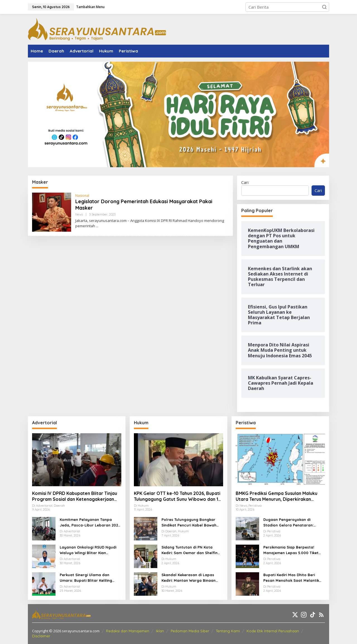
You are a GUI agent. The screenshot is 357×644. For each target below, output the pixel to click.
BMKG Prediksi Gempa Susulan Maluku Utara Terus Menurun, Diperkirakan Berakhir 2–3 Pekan (277, 496)
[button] (324, 7)
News (79, 214)
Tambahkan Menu (90, 7)
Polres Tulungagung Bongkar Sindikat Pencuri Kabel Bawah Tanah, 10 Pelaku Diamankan (189, 523)
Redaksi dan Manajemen (128, 631)
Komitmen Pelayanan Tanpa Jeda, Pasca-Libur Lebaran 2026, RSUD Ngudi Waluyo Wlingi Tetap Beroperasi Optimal (91, 523)
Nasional (82, 196)
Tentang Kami (228, 631)
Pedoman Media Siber (190, 631)
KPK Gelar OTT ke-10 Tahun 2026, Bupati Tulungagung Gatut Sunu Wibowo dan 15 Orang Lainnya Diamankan (177, 496)
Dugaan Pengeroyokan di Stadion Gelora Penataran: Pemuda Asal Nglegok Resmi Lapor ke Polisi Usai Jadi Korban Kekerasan (293, 523)
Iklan (160, 631)
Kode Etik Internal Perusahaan (273, 631)
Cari (245, 182)
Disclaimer (41, 636)
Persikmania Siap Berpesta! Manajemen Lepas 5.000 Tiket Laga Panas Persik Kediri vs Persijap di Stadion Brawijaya (291, 550)
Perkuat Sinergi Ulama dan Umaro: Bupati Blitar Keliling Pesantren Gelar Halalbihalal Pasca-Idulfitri (87, 578)
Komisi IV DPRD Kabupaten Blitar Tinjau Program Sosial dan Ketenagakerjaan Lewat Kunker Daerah (75, 496)
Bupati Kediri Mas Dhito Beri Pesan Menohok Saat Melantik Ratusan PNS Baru (291, 578)
